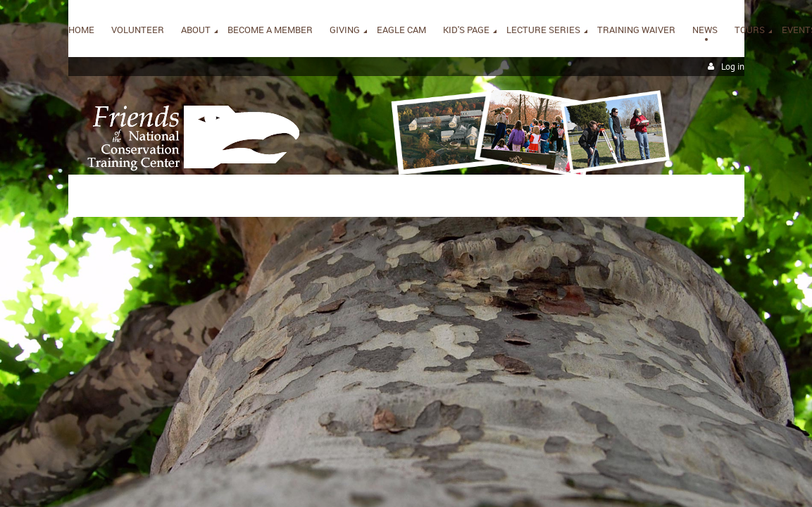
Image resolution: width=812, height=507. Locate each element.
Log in (733, 67)
